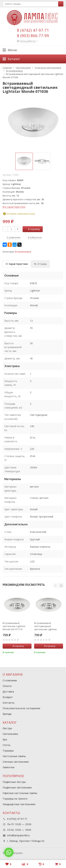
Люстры (7, 728)
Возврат (8, 697)
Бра (5, 739)
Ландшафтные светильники (19, 804)
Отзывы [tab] (40, 264)
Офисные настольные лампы (20, 793)
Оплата (7, 686)
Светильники (10, 734)
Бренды (7, 714)
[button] (55, 586)
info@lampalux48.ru (18, 835)
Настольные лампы (14, 756)
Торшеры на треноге (15, 799)
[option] (24, 161)
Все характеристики (14, 207)
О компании (10, 680)
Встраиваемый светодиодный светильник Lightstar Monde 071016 (46, 626)
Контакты (8, 703)
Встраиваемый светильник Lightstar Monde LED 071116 (14, 626)
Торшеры (8, 751)
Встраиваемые (23, 252)
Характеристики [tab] (17, 264)
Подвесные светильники (17, 787)
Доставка (8, 692)
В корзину (32, 229)
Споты (6, 745)
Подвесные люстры (14, 782)
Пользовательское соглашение (21, 708)
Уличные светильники (16, 762)
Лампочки (8, 767)
